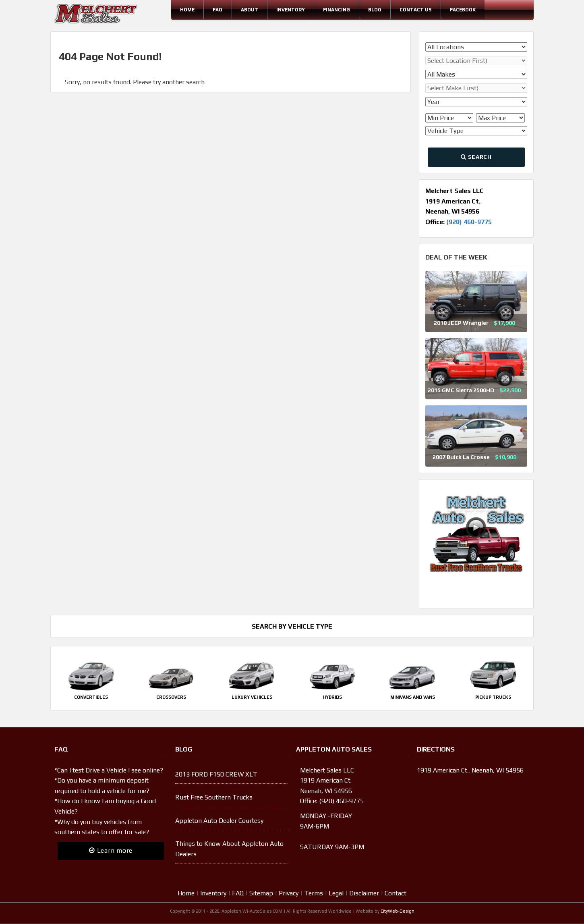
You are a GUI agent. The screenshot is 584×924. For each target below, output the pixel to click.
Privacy (289, 893)
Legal (336, 893)
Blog (375, 10)
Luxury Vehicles (252, 697)
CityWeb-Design (398, 911)
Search (476, 157)
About (250, 10)
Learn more (111, 850)
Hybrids (332, 697)
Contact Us (416, 10)
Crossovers (171, 697)
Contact (396, 893)
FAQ (218, 10)
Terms (314, 893)
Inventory (291, 10)
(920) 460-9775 (469, 222)
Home (187, 10)
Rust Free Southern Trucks (214, 797)
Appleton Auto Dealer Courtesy (219, 821)
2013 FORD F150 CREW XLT (216, 774)
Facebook (463, 10)
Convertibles (91, 697)
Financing (337, 10)
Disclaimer (364, 893)
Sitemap (261, 893)
